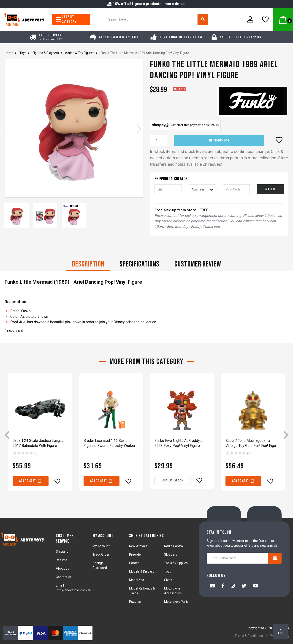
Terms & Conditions (249, 636)
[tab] (88, 265)
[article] (40, 435)
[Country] (202, 189)
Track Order (101, 554)
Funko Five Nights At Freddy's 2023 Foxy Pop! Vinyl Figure (178, 443)
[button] (279, 140)
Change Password (100, 565)
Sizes (168, 580)
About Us (62, 568)
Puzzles (135, 602)
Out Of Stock (172, 480)
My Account (101, 546)
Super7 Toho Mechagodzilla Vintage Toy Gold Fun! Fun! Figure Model (252, 443)
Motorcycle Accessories (173, 591)
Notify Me (219, 140)
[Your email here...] (238, 558)
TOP (281, 631)
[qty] (168, 189)
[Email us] (212, 586)
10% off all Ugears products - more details (146, 4)
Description (88, 264)
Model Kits (137, 580)
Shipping (62, 552)
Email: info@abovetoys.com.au (73, 588)
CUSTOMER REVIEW (198, 264)
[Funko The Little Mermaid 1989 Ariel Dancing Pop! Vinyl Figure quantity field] (159, 140)
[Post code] (236, 189)
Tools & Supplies (176, 563)
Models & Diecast (141, 571)
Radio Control (174, 546)
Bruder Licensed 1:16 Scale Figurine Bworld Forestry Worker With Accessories (109, 443)
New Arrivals (138, 546)
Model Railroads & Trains (142, 591)
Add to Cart (31, 481)
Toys (168, 571)
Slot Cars (171, 554)
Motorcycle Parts (176, 602)
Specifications (139, 264)
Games (134, 563)
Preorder (136, 554)
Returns (62, 560)
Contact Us (64, 577)
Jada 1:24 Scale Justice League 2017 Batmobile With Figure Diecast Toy (38, 443)
